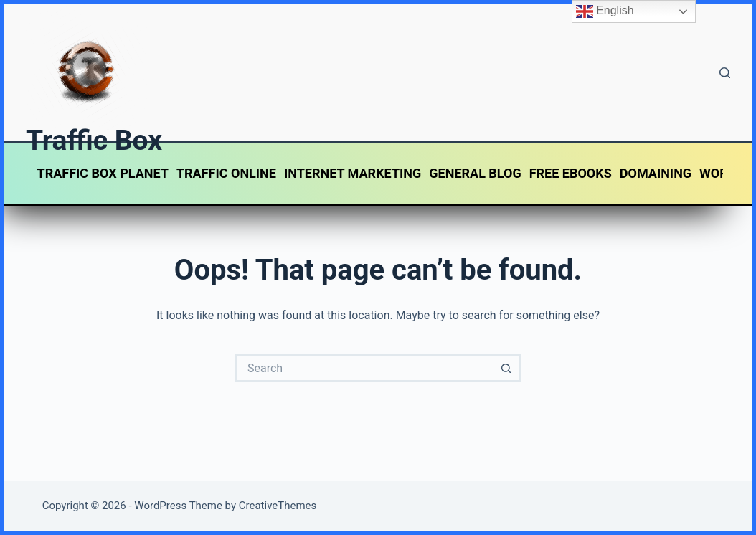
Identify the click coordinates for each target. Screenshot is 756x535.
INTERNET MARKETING (353, 173)
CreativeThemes (278, 506)
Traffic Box (94, 141)
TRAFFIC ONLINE (226, 173)
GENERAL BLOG (475, 173)
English (605, 11)
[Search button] (507, 368)
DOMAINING (656, 173)
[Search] (725, 73)
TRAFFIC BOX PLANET (103, 173)
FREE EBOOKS (571, 173)
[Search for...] (364, 368)
